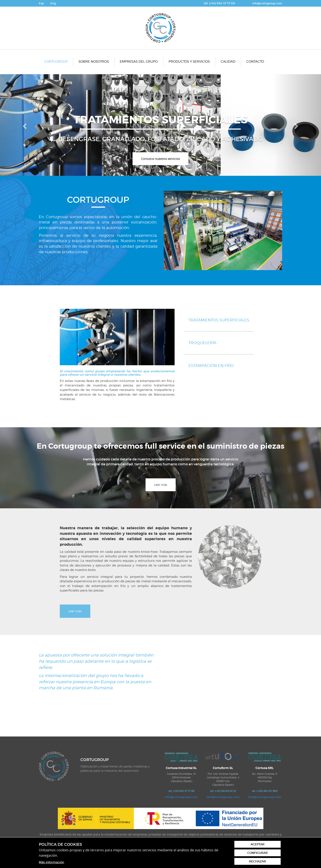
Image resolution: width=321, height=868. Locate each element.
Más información (51, 862)
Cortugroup (56, 62)
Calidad (228, 62)
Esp (41, 3)
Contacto (255, 62)
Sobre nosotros (94, 62)
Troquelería (202, 343)
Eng (53, 3)
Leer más (161, 485)
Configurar (258, 853)
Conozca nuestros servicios (160, 159)
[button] (24, 125)
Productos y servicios (189, 62)
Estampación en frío (211, 366)
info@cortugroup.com (267, 3)
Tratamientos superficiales (219, 320)
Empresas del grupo (139, 62)
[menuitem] (56, 62)
